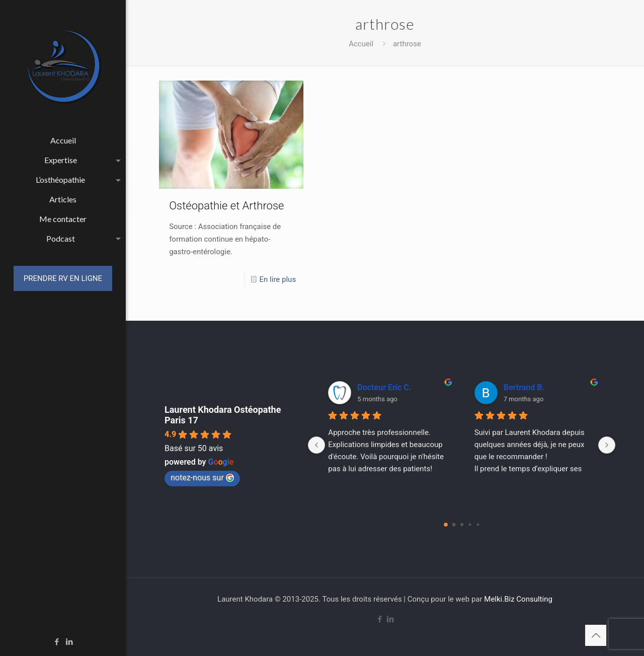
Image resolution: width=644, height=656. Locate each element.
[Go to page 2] (462, 525)
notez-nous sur (202, 478)
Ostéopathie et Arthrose (226, 206)
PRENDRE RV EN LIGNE (63, 278)
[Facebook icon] (57, 642)
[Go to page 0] (446, 525)
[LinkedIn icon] (70, 642)
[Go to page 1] (454, 525)
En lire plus (278, 279)
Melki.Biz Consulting (518, 599)
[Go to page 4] (478, 525)
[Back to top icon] (596, 635)
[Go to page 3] (470, 525)
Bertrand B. (524, 387)
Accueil (361, 44)
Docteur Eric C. (384, 387)
